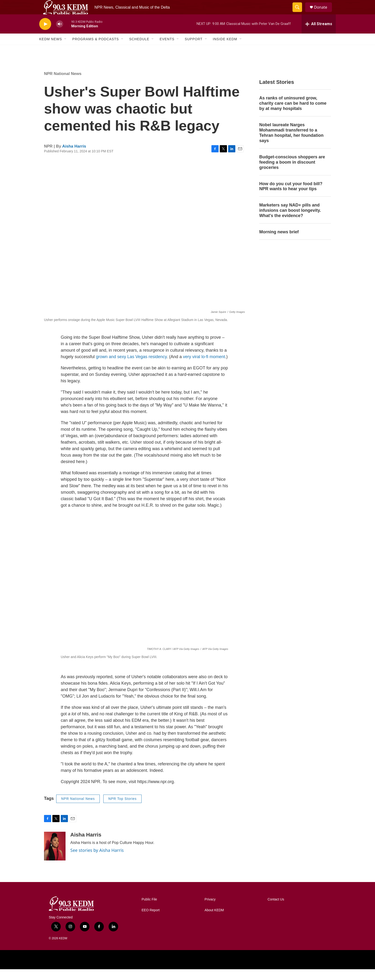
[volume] (60, 35)
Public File (149, 910)
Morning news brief (279, 243)
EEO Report (151, 921)
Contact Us (276, 910)
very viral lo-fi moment (204, 367)
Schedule (139, 50)
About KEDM (214, 921)
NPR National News (63, 84)
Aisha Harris (74, 157)
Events (167, 50)
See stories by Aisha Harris (97, 861)
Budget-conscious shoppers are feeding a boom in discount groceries (292, 173)
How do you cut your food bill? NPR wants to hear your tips (291, 197)
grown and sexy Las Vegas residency (131, 367)
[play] (45, 35)
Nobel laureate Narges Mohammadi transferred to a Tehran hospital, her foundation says (291, 143)
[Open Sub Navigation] (66, 50)
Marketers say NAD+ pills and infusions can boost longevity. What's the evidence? (290, 221)
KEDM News (51, 50)
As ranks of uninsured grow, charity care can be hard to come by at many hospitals (293, 114)
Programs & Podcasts (96, 50)
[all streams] (319, 35)
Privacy (210, 910)
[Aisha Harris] (55, 857)
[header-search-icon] (299, 13)
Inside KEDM (225, 50)
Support (193, 50)
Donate (324, 13)
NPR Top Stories (122, 809)
